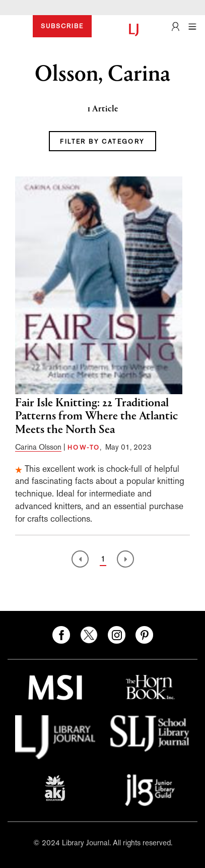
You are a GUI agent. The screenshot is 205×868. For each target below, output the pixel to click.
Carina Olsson (38, 447)
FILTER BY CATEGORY (102, 142)
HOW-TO (84, 448)
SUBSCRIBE (62, 26)
